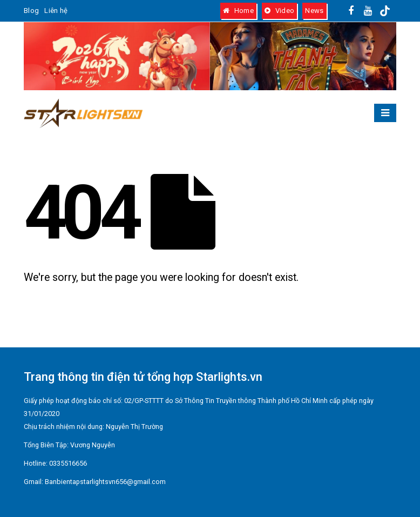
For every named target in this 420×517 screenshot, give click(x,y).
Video (279, 11)
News (314, 11)
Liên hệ (56, 11)
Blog (31, 11)
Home (238, 11)
